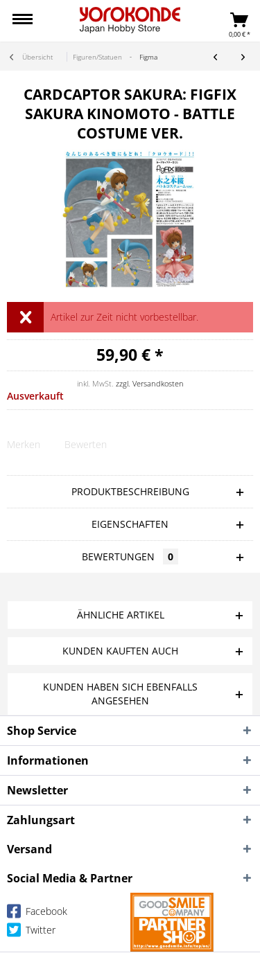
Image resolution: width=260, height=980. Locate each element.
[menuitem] (23, 21)
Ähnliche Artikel (121, 615)
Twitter (31, 933)
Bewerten (86, 444)
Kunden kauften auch (120, 651)
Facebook (37, 914)
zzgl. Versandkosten (150, 383)
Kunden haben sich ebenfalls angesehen (120, 694)
